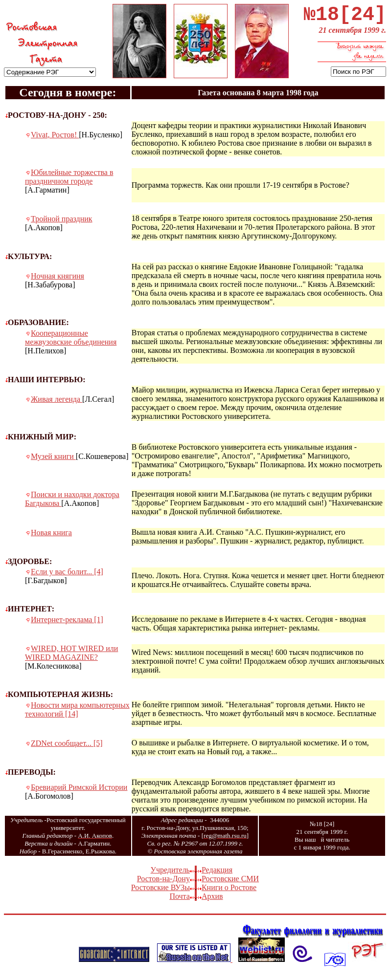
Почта (179, 901)
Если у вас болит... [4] (67, 577)
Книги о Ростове (229, 892)
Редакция (217, 875)
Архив (212, 901)
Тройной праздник (62, 224)
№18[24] (345, 17)
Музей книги (53, 461)
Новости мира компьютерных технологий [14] (77, 714)
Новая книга (51, 537)
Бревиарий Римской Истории (79, 792)
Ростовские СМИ (230, 883)
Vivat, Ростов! (55, 140)
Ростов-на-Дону (163, 883)
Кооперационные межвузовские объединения (71, 342)
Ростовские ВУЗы (161, 892)
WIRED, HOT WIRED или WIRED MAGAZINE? (71, 658)
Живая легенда (57, 404)
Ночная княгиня (57, 281)
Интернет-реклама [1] (67, 624)
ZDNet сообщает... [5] (67, 748)
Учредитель (170, 875)
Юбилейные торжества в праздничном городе (69, 182)
